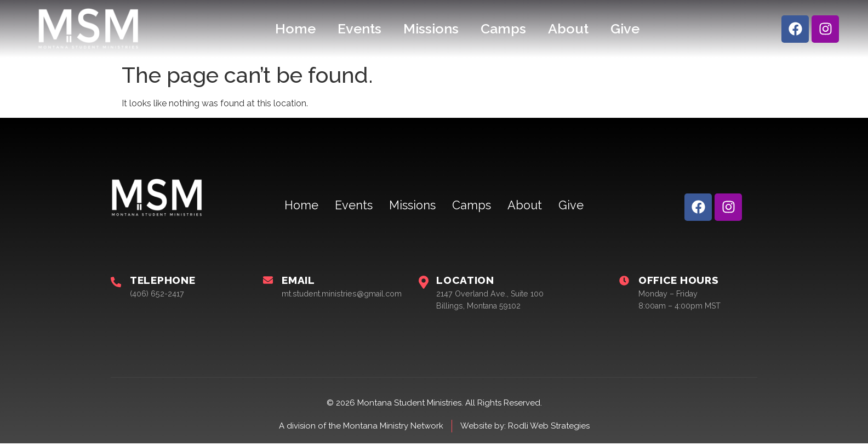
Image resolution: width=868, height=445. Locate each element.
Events (359, 28)
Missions (431, 28)
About (568, 28)
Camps (503, 28)
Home (295, 28)
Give (625, 28)
